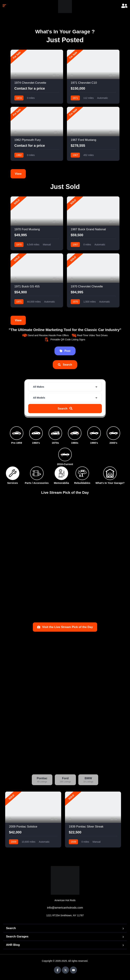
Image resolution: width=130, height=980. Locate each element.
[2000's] (113, 433)
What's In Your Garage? (110, 483)
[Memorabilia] (61, 473)
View (18, 174)
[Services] (13, 473)
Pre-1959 (17, 443)
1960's (36, 443)
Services (13, 483)
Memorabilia (61, 483)
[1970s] (55, 433)
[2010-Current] (65, 454)
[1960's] (36, 433)
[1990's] (94, 433)
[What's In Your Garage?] (110, 473)
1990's (94, 443)
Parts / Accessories (37, 483)
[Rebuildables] (82, 473)
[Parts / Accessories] (37, 473)
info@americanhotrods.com (65, 908)
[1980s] (75, 433)
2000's (113, 443)
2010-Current (65, 464)
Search (11, 928)
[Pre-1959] (17, 433)
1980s (75, 443)
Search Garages (17, 936)
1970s (55, 443)
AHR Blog (13, 945)
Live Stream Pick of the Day (65, 492)
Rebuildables (82, 483)
